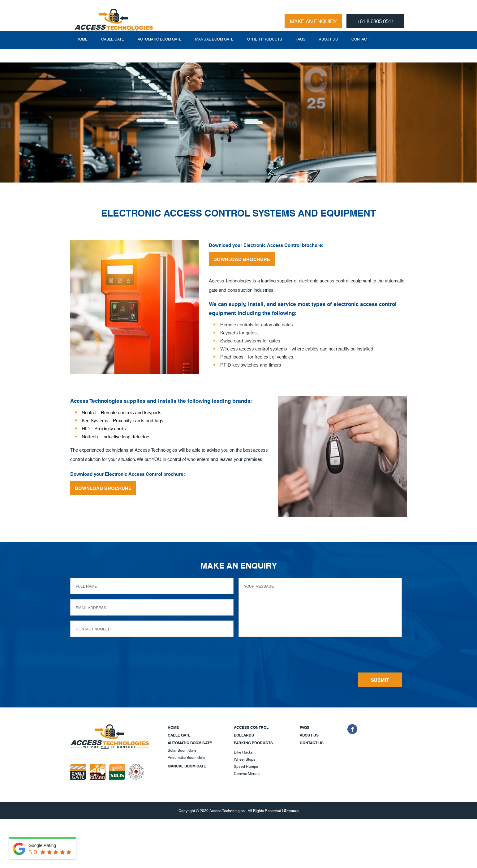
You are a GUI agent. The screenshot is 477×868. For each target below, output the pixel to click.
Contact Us (312, 743)
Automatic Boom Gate (160, 52)
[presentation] (286, 656)
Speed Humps (246, 766)
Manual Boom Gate (214, 52)
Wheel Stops (245, 759)
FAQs (301, 52)
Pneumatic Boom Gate (187, 757)
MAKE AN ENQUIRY (313, 21)
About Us (328, 52)
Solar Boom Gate (182, 750)
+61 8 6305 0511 (375, 21)
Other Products (265, 52)
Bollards (244, 735)
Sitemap (291, 810)
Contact (360, 52)
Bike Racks (243, 752)
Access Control (251, 727)
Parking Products (253, 743)
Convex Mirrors (247, 773)
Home (82, 52)
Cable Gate (113, 52)
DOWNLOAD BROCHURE (242, 259)
